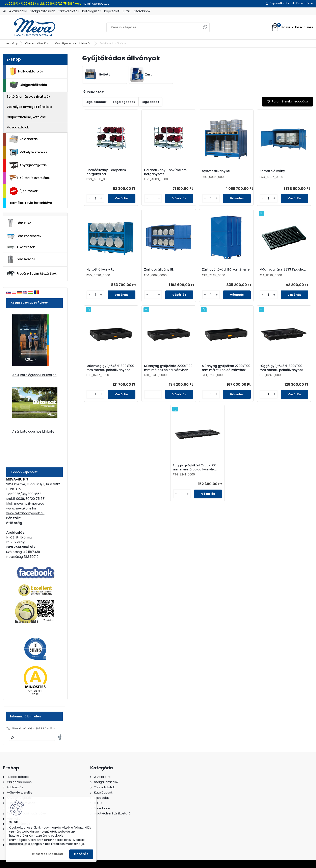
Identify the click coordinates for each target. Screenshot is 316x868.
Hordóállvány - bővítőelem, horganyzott (166, 172)
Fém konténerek (24, 236)
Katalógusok (92, 11)
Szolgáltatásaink (42, 11)
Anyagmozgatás (28, 165)
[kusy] (95, 199)
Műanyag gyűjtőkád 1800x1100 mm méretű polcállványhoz (110, 368)
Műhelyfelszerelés (28, 152)
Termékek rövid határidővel (31, 203)
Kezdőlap (12, 43)
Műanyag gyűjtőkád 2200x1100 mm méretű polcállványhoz (168, 368)
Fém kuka (19, 223)
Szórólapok (142, 11)
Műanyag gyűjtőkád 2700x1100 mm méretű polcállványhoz (226, 368)
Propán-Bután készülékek (31, 274)
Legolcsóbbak (96, 102)
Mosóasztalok (18, 127)
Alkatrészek (21, 247)
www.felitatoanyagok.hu (25, 513)
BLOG (127, 11)
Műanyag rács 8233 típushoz (283, 270)
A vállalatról (18, 11)
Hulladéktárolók (26, 71)
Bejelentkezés (279, 3)
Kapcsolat (112, 11)
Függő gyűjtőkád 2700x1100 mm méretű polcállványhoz (195, 467)
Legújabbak (150, 102)
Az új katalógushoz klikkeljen (34, 375)
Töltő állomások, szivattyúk (28, 97)
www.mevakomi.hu (21, 508)
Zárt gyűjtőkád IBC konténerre (226, 270)
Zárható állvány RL (159, 270)
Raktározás (24, 139)
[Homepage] (4, 11)
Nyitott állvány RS (216, 171)
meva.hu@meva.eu (96, 4)
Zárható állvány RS (275, 171)
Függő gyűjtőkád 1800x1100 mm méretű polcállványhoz (281, 368)
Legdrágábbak (124, 102)
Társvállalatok (69, 11)
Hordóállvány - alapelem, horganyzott (107, 172)
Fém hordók (21, 259)
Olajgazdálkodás (37, 43)
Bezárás (81, 854)
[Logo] (31, 27)
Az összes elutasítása (47, 854)
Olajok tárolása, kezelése (26, 117)
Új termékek (24, 191)
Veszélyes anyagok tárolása (74, 43)
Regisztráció (305, 3)
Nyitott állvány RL (100, 270)
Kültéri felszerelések (30, 178)
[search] (205, 29)
